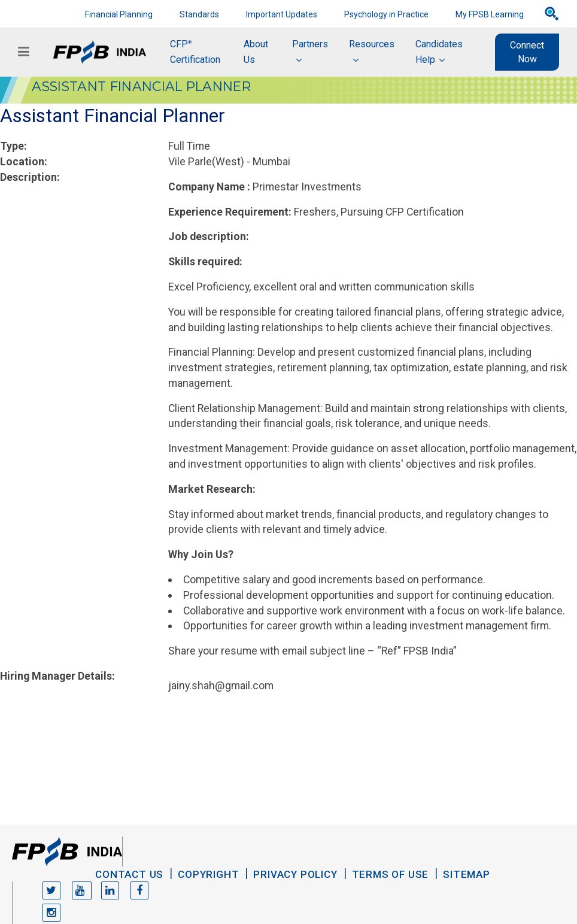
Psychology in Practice (386, 14)
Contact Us (129, 874)
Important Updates (282, 14)
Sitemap (467, 874)
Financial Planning (119, 14)
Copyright (208, 874)
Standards (199, 14)
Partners (310, 44)
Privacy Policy (295, 874)
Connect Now (527, 52)
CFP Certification (195, 52)
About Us (256, 52)
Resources (372, 44)
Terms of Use (391, 874)
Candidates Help (439, 52)
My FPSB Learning (490, 14)
